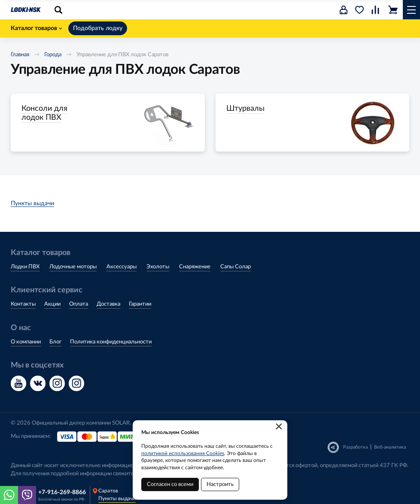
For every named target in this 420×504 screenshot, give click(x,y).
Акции (52, 304)
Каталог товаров (36, 28)
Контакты (23, 304)
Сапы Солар (236, 267)
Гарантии (140, 304)
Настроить (220, 484)
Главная (20, 55)
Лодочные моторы (73, 267)
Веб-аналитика (390, 447)
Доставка (108, 304)
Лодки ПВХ (25, 267)
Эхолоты (158, 267)
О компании (26, 342)
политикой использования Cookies (183, 453)
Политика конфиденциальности (111, 342)
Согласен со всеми (170, 484)
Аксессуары (122, 267)
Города (53, 55)
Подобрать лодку (98, 28)
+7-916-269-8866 (62, 492)
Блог (55, 342)
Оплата (79, 304)
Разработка (355, 447)
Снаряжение (195, 267)
